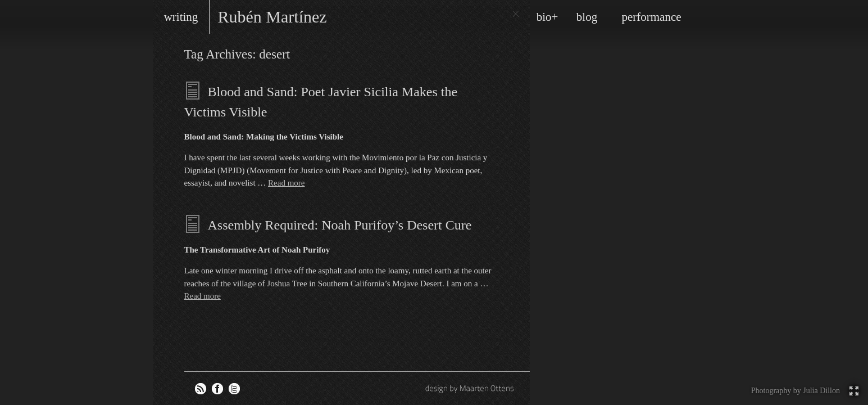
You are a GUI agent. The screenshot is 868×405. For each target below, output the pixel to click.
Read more (286, 183)
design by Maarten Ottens (471, 388)
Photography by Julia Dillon (796, 391)
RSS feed (201, 389)
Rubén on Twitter (234, 389)
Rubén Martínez (272, 17)
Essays (193, 91)
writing (181, 17)
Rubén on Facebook (217, 389)
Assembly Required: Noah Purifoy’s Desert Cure (340, 225)
